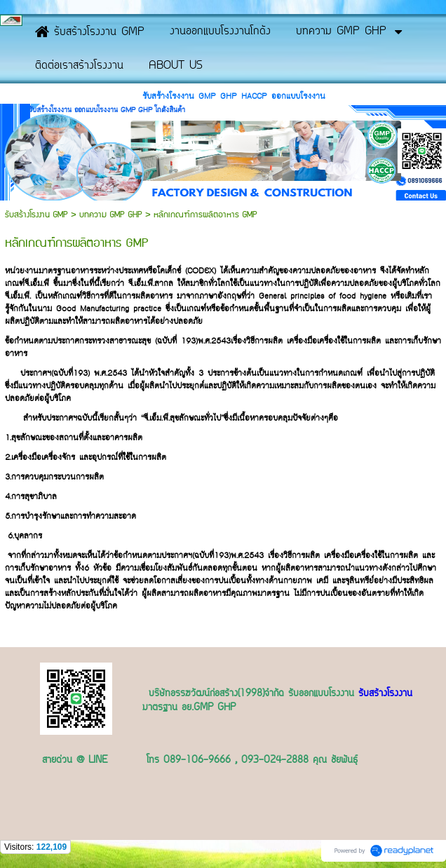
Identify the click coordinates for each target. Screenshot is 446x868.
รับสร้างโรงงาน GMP (38, 215)
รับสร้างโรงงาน (385, 694)
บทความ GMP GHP (111, 215)
